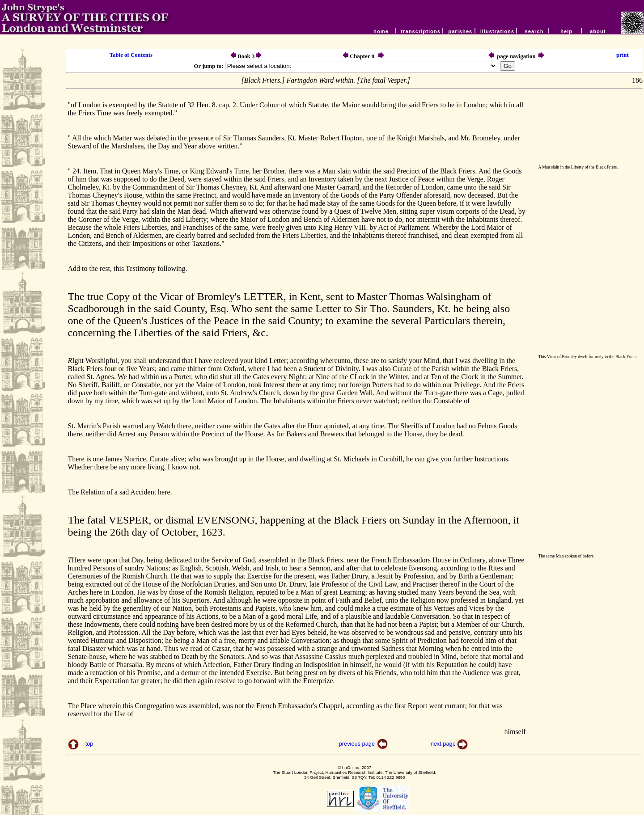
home (381, 31)
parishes (460, 31)
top (89, 744)
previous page (358, 744)
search (534, 31)
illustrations (497, 31)
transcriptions (421, 31)
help (566, 31)
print (623, 55)
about (599, 31)
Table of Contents (131, 55)
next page (444, 744)
